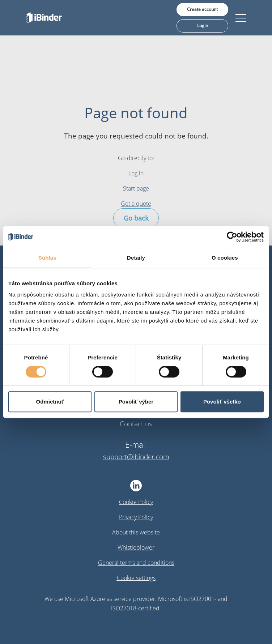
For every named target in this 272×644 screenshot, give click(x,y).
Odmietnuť (50, 402)
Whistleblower (136, 547)
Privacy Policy (136, 517)
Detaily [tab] (136, 258)
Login (203, 25)
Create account (202, 9)
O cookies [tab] (225, 258)
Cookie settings (136, 578)
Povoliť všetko (222, 402)
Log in (136, 173)
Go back (136, 218)
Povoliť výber (136, 402)
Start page (136, 188)
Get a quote (136, 204)
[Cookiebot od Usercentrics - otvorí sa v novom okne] (232, 237)
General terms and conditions (136, 563)
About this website (136, 532)
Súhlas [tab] (47, 258)
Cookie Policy (136, 502)
